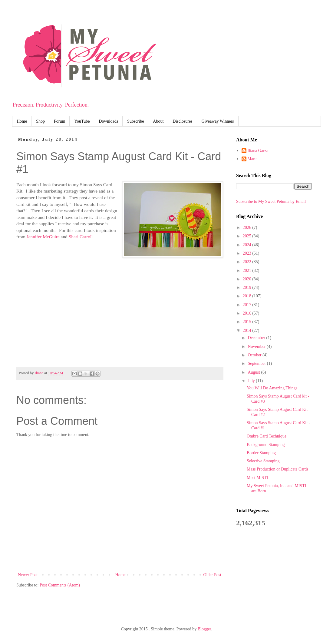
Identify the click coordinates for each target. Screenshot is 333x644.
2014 (248, 330)
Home (22, 121)
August (254, 372)
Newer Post (28, 575)
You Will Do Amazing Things (272, 388)
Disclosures (182, 121)
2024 (248, 245)
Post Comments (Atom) (60, 585)
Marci (253, 159)
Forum (59, 121)
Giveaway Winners (218, 121)
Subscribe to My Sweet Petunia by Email (271, 201)
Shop (40, 121)
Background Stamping (266, 445)
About (158, 121)
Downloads (108, 121)
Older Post (213, 575)
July (252, 381)
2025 (248, 236)
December (257, 338)
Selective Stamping (263, 461)
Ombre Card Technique (267, 436)
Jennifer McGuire (43, 237)
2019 (248, 287)
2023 (248, 253)
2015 (248, 322)
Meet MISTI (257, 478)
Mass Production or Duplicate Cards (278, 469)
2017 (248, 305)
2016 (248, 313)
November (257, 347)
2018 (248, 296)
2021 (248, 271)
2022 (248, 262)
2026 (248, 228)
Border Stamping (261, 453)
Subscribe (135, 121)
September (257, 363)
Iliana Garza (258, 151)
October (255, 355)
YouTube (82, 121)
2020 (248, 279)
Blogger (204, 629)
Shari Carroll (81, 237)
